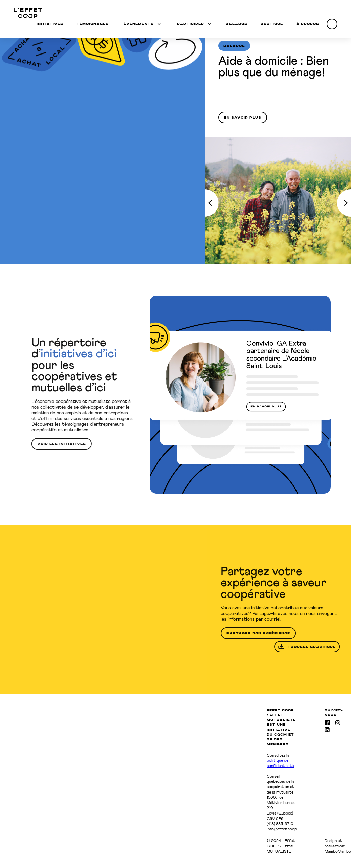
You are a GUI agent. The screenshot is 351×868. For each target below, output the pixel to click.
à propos (308, 24)
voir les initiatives (58, 444)
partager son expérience (262, 633)
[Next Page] (344, 203)
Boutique (272, 24)
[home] (28, 13)
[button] (142, 24)
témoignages (93, 24)
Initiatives (50, 24)
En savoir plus (243, 117)
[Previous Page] (212, 203)
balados (237, 24)
